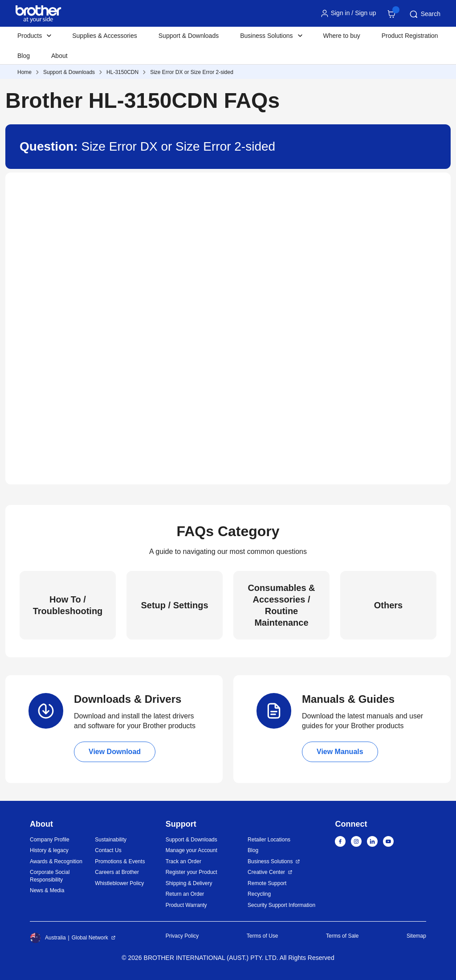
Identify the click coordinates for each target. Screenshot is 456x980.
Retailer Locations (269, 840)
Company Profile (50, 840)
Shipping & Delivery (189, 883)
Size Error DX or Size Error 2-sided (192, 72)
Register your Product (191, 872)
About (59, 56)
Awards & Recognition (56, 861)
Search (424, 14)
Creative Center (266, 872)
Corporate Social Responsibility (50, 876)
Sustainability (111, 840)
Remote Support (267, 883)
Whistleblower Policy (119, 883)
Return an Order (185, 894)
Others (388, 605)
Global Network (90, 938)
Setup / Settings (174, 605)
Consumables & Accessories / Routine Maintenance (281, 605)
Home (24, 72)
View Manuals (340, 752)
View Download (115, 752)
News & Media (47, 890)
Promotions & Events (120, 861)
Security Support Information (281, 905)
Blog (24, 56)
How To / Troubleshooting (68, 605)
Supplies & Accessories (105, 36)
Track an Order (183, 861)
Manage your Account (191, 850)
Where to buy (342, 36)
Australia (48, 938)
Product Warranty (186, 905)
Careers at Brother (117, 872)
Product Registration (410, 36)
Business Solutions (270, 861)
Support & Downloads (189, 36)
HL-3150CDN (122, 72)
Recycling (259, 894)
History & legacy (49, 850)
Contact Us (108, 850)
